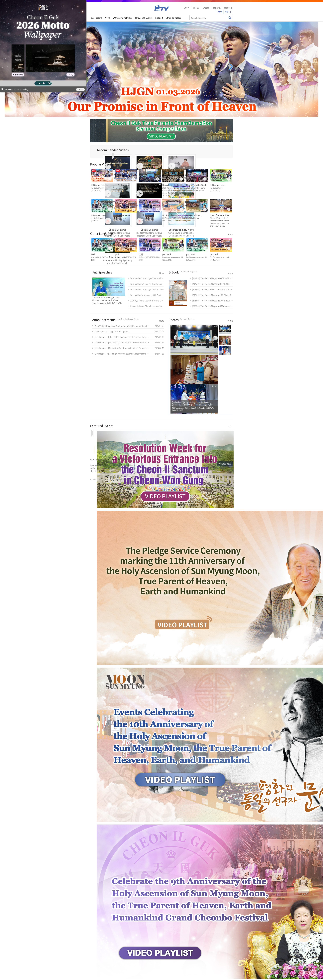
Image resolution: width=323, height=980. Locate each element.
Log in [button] (219, 12)
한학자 (91, 474)
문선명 (93, 474)
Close (80, 90)
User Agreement (98, 459)
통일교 (95, 474)
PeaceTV (162, 8)
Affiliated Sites (225, 464)
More (230, 234)
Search (230, 18)
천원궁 (100, 474)
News (108, 18)
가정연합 (98, 474)
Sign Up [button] (228, 12)
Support (159, 18)
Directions (127, 459)
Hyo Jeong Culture (144, 18)
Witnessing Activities (123, 18)
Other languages (174, 18)
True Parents (96, 18)
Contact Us (139, 459)
